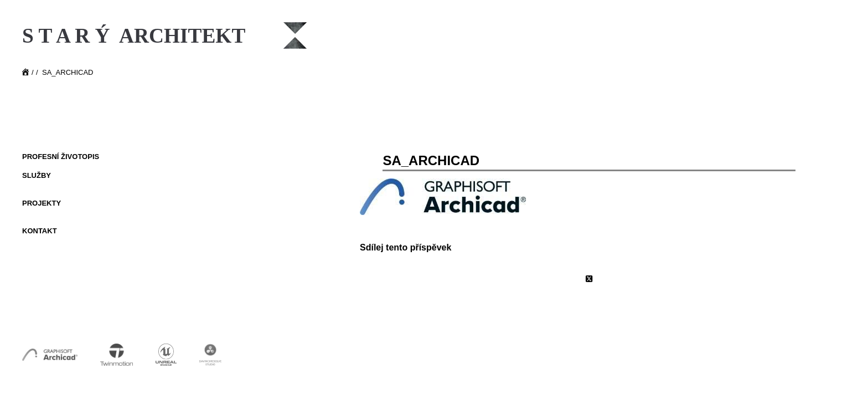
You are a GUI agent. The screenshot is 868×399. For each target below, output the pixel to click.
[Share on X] (589, 279)
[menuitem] (94, 157)
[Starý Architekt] (166, 76)
